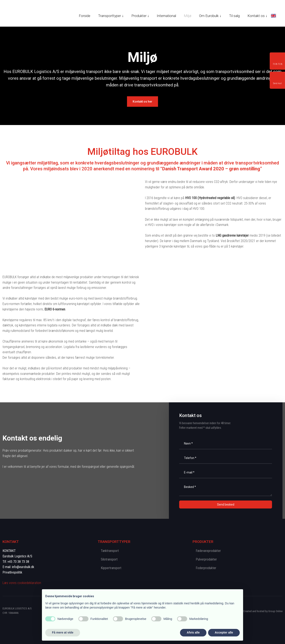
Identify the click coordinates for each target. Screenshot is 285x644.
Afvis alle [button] (193, 632)
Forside (85, 16)
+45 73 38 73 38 (18, 562)
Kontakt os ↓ (257, 16)
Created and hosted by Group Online (263, 611)
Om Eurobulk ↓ (210, 16)
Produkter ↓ (140, 16)
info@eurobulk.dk (23, 567)
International (166, 16)
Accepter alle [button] (224, 632)
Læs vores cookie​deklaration (22, 583)
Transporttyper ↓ (111, 16)
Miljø (188, 16)
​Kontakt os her (142, 102)
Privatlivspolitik (12, 572)
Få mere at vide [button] (63, 632)
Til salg (234, 16)
